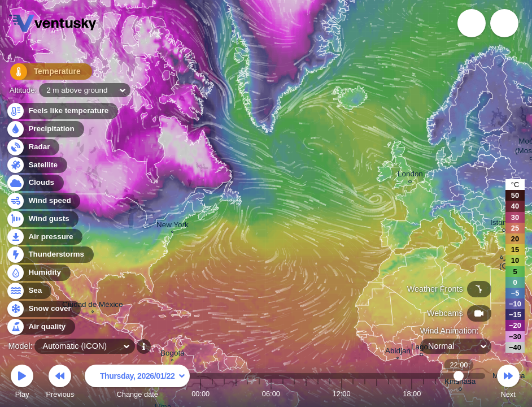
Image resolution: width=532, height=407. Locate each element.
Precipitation (45, 129)
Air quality (40, 327)
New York (173, 226)
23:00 (470, 394)
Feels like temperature (62, 111)
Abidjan (398, 352)
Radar (33, 147)
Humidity (38, 273)
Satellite (36, 165)
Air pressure (44, 237)
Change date (137, 383)
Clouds (35, 183)
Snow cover (43, 309)
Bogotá (173, 354)
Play (22, 383)
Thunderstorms (50, 255)
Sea (29, 291)
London (410, 176)
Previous (60, 383)
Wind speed (43, 201)
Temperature (45, 73)
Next (508, 383)
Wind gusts (42, 219)
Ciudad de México (93, 306)
